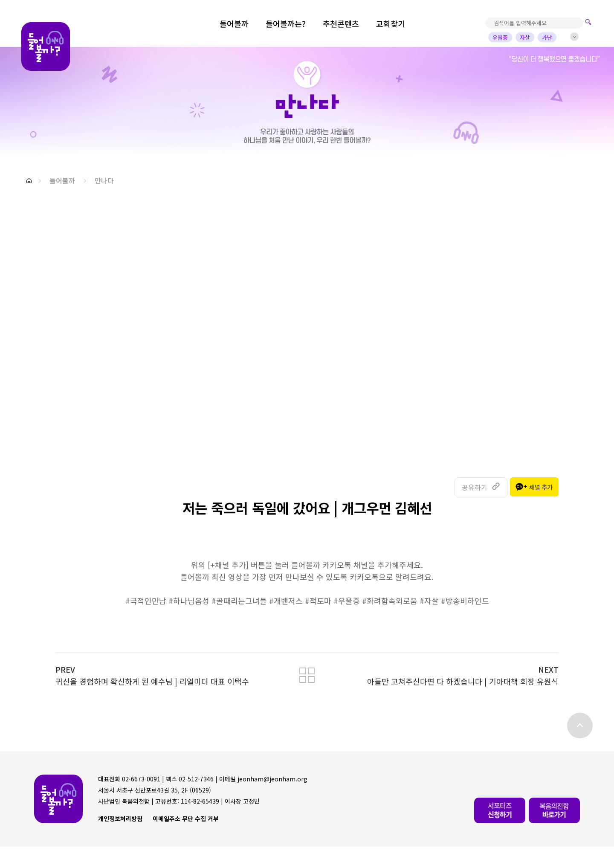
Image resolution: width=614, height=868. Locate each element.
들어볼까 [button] (62, 180)
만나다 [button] (104, 180)
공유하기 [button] (475, 487)
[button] (29, 181)
